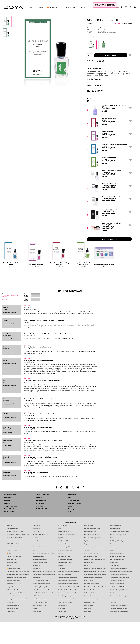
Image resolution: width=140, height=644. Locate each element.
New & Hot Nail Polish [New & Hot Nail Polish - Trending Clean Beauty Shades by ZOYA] (65, 553)
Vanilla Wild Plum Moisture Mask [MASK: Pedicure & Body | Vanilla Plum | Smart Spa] (68, 612)
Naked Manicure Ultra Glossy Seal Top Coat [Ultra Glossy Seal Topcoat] (95, 609)
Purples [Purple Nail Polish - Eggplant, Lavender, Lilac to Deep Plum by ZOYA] (87, 566)
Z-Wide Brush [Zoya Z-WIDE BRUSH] (11, 633)
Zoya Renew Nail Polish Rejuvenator (84, 285)
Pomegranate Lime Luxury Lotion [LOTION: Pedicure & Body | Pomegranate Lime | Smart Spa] (120, 618)
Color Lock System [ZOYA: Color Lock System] (12, 550)
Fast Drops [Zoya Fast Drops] (36, 566)
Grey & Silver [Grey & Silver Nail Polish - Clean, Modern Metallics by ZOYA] (114, 584)
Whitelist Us (40, 525)
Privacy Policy (9, 533)
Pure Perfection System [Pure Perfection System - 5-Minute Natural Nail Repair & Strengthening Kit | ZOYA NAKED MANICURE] (14, 618)
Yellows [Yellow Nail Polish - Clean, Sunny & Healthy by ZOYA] (87, 572)
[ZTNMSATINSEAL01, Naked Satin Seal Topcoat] (109, 223)
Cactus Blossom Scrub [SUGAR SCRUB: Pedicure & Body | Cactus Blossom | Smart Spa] (117, 605)
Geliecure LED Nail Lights (40, 624)
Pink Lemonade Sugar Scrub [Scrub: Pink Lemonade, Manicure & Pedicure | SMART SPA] (93, 560)
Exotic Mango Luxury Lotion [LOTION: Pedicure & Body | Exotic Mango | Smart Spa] (67, 618)
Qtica (70, 528)
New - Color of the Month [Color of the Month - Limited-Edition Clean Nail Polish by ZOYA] (92, 556)
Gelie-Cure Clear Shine (14, 612)
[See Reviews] (123, 45)
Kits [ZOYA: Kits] (60, 550)
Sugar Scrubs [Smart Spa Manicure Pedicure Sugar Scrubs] (37, 599)
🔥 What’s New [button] (53, 7)
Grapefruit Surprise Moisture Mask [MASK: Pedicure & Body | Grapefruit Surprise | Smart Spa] (43, 615)
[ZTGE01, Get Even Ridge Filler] (109, 145)
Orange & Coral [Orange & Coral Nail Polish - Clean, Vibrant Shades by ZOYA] (115, 587)
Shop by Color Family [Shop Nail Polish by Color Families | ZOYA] (39, 569)
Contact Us (8, 519)
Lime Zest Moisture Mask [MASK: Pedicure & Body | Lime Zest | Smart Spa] (92, 612)
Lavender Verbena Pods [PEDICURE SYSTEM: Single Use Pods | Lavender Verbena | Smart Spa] (40, 584)
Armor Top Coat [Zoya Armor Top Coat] (63, 566)
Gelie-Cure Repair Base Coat (119, 590)
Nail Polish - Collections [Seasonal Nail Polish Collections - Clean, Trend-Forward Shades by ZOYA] (14, 566)
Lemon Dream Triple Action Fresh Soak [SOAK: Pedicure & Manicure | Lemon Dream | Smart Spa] (44, 596)
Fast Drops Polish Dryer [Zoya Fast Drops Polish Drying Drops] (117, 563)
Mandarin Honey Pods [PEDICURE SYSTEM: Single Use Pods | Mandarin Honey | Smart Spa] (91, 578)
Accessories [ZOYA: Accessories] (36, 550)
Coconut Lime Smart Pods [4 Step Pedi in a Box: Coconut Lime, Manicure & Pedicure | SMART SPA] (14, 560)
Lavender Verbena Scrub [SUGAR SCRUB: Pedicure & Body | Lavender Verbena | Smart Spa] (92, 605)
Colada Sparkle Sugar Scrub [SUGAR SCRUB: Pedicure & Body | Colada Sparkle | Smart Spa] (118, 596)
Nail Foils (35, 630)
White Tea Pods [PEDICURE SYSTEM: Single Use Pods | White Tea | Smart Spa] (11, 581)
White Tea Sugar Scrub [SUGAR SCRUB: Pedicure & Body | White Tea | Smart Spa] (117, 602)
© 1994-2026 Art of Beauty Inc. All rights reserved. (70, 639)
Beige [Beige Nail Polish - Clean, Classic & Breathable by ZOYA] (86, 587)
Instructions (108, 113)
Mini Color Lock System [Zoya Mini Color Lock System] (65, 572)
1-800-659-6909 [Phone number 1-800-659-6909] (42, 531)
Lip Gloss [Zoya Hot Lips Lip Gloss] (87, 563)
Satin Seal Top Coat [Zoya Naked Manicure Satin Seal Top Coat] (13, 630)
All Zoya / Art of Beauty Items (119, 633)
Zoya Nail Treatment (94, 101)
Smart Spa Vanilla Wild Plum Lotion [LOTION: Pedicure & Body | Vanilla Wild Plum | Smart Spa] (17, 621)
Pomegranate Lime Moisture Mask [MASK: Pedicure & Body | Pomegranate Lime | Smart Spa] (17, 615)
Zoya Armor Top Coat (35, 286)
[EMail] (100, 83)
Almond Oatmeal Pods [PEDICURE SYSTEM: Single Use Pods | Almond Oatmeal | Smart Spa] (91, 575)
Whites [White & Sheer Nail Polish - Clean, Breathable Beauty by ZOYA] (9, 587)
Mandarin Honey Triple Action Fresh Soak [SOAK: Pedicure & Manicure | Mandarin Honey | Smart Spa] (121, 593)
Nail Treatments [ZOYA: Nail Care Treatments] (63, 627)
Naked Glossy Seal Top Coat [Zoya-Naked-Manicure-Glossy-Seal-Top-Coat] (119, 627)
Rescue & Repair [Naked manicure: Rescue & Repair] (89, 547)
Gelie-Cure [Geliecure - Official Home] (88, 633)
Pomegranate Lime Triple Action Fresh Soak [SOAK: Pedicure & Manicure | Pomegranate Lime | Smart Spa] (95, 593)
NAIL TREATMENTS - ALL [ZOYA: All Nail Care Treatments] (65, 596)
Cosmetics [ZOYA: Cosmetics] (88, 630)
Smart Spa (72, 531)
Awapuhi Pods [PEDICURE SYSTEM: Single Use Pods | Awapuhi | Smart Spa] (89, 584)
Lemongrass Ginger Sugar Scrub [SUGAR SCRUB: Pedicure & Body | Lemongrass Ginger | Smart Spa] (16, 599)
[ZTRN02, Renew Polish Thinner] (109, 184)
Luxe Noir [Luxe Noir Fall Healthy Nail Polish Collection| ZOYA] (61, 575)
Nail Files (113, 624)
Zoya (70, 519)
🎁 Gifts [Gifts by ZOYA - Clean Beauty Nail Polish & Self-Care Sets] (9, 575)
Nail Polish (36, 618)
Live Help (7, 522)
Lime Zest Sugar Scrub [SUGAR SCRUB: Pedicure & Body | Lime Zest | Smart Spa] (13, 602)
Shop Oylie (62, 590)
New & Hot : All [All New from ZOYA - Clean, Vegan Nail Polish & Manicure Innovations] (37, 553)
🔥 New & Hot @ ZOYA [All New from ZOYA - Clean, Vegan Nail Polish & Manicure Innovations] (13, 590)
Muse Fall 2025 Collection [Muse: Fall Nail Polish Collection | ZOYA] (40, 556)
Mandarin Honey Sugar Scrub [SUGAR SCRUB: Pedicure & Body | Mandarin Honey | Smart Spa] (93, 599)
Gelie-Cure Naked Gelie (14, 605)
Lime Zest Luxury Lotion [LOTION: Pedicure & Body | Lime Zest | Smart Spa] (91, 618)
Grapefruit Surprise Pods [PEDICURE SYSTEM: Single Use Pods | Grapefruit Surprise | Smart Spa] (117, 578)
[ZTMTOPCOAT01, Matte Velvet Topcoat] (109, 236)
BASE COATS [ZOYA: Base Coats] (36, 547)
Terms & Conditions (11, 531)
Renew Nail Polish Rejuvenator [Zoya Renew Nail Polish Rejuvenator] (93, 569)
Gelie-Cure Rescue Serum (118, 581)
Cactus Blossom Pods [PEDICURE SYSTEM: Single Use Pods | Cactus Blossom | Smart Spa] (65, 584)
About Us (39, 519)
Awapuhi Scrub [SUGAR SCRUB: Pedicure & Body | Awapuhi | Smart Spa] (11, 609)
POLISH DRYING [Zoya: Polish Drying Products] (63, 547)
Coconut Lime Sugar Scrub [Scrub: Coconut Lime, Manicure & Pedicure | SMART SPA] (118, 556)
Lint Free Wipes (89, 627)
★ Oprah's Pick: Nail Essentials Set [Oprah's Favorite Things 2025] (69, 609)
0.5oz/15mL (96, 51)
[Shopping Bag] (135, 8)
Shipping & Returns (11, 528)
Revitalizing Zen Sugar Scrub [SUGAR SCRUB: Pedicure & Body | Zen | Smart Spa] (41, 609)
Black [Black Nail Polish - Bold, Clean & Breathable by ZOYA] (34, 572)
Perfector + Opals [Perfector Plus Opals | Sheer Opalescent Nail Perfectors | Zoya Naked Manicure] (89, 615)
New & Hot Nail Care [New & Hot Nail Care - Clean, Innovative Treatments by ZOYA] (90, 553)
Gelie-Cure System (74, 525)
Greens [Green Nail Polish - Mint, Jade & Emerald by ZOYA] (112, 569)
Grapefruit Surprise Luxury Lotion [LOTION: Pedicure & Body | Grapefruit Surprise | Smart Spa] (42, 621)
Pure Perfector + (115, 615)
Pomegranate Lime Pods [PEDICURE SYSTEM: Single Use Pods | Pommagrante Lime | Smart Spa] (40, 581)
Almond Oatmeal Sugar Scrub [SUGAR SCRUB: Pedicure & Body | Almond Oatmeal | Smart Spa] (42, 605)
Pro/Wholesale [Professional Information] (70, 7)
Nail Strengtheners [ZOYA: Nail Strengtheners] (116, 547)
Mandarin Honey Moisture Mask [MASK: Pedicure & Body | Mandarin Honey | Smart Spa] (120, 612)
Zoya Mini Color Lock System (104, 286)
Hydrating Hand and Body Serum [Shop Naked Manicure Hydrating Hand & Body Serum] (68, 605)
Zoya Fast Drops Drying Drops (11, 285)
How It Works (108, 107)
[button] (14, 7)
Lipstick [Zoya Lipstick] (61, 560)
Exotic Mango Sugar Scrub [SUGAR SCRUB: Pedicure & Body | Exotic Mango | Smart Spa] (40, 602)
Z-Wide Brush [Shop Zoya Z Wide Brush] (37, 590)
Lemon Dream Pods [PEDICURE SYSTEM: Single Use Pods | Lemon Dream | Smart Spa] (38, 578)
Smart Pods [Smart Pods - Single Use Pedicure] (62, 630)
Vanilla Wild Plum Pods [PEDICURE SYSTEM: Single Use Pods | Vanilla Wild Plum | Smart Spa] (14, 578)
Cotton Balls (114, 621)
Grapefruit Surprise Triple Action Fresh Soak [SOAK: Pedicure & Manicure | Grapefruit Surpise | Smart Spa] (18, 596)
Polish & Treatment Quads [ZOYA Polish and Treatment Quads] (92, 550)
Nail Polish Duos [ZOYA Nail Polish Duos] (115, 550)
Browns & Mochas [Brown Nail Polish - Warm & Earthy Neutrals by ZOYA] (12, 572)
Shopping (39, 528)
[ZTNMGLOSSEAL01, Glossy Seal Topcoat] (109, 210)
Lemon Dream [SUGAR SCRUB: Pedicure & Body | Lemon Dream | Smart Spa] (89, 602)
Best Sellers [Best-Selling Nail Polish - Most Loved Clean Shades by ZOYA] (10, 569)
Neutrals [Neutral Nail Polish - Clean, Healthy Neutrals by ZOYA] (35, 560)
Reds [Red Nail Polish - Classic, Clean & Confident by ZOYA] (8, 563)
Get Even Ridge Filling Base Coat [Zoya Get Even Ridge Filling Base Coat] (68, 569)
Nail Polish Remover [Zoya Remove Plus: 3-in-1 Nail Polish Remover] (13, 627)
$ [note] (104, 133)
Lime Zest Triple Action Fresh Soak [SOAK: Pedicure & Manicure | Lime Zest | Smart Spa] (69, 593)
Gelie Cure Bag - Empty (65, 624)
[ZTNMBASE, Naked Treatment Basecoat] (109, 197)
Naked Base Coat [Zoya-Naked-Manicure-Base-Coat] (89, 624)
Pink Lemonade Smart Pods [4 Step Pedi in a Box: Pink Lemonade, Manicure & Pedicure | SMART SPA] (67, 556)
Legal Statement (42, 522)
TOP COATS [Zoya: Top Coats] (10, 547)
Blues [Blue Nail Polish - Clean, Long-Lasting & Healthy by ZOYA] (112, 566)
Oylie (70, 533)
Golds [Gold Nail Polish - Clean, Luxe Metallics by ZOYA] (112, 572)
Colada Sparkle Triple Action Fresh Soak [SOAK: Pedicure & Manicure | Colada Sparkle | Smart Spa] (95, 596)
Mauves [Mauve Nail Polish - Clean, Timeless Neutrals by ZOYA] (61, 587)
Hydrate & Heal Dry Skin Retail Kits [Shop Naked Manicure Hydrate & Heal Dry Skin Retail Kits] (95, 581)
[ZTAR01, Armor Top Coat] (109, 158)
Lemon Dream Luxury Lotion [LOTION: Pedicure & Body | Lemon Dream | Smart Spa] (67, 621)
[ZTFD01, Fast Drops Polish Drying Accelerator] (109, 171)
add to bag (105, 77)
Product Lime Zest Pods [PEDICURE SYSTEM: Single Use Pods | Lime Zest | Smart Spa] (65, 581)
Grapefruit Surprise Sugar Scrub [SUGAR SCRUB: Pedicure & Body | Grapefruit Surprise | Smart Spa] (68, 602)
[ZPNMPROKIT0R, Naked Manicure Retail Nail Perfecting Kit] (109, 250)
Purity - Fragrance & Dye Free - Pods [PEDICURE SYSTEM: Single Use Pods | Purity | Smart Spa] (44, 575)
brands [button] (40, 7)
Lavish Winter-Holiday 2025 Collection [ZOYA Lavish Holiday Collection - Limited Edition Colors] (18, 556)
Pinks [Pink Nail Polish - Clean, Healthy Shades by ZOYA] (112, 560)
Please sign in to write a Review (10, 318)
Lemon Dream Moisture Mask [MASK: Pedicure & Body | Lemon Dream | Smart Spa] (67, 615)
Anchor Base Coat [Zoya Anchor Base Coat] (38, 563)
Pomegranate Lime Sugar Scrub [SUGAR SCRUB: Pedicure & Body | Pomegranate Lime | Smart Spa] (120, 599)
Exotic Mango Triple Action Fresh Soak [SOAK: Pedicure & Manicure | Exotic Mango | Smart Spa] (44, 593)
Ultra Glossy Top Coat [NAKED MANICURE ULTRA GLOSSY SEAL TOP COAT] (39, 627)
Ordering (7, 525)
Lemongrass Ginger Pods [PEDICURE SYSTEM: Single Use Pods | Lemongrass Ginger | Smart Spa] (118, 575)
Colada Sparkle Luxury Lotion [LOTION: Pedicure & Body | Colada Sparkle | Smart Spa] (93, 621)
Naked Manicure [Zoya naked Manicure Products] (37, 633)
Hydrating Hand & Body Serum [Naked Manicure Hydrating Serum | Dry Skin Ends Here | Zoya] (119, 609)
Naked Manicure (74, 522)
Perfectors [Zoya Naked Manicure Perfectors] (10, 624)
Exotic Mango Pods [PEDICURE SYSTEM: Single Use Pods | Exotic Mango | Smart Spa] (64, 578)
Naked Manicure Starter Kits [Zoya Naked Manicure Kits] (119, 630)
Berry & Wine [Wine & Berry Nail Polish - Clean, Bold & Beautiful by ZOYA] (37, 587)
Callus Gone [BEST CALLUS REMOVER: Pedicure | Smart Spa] (62, 633)
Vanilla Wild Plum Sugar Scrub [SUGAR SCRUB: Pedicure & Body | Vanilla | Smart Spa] (68, 599)
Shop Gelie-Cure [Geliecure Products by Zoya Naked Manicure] (12, 584)
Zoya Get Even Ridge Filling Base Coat (59, 285)
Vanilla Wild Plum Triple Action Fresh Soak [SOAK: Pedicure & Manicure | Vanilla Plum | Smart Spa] (18, 593)
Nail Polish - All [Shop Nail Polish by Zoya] (63, 563)
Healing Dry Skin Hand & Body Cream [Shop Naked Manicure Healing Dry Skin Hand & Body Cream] (95, 590)
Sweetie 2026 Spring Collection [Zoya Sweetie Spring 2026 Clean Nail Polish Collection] (119, 553)
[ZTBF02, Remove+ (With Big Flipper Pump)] (109, 132)
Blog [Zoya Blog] (83, 7)
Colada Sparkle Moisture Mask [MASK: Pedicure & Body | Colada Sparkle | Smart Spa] (42, 612)
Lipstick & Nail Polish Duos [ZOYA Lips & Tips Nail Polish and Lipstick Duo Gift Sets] (15, 553)
